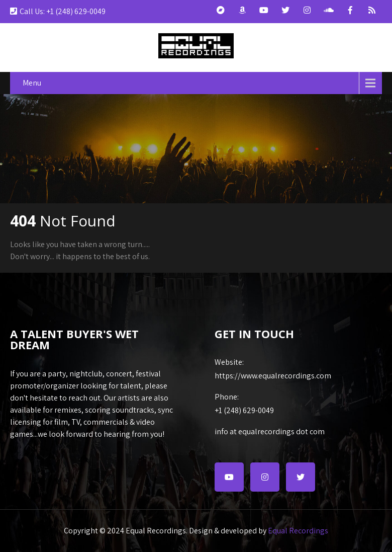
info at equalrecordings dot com (270, 431)
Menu (32, 83)
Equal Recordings (298, 531)
